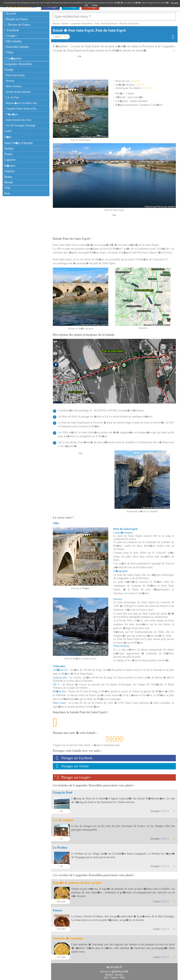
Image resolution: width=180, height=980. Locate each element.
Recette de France (17, 25)
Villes (9, 52)
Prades (8, 154)
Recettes (119, 973)
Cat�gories (13, 58)
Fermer (95, 5)
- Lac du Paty (12, 97)
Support (114, 976)
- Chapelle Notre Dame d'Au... (21, 109)
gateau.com (120, 969)
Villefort (10, 171)
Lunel (8, 131)
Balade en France (16, 19)
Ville (7, 188)
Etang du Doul (63, 791)
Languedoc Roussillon (18, 64)
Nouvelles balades (17, 47)
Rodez (8, 177)
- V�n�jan (11, 114)
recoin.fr (116, 965)
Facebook (12, 30)
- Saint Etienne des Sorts (18, 120)
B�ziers (10, 166)
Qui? (106, 976)
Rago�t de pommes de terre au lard (77, 881)
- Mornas (9, 81)
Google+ (11, 36)
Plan (123, 976)
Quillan (9, 149)
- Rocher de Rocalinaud (17, 92)
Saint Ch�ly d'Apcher (19, 143)
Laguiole (10, 160)
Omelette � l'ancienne (68, 937)
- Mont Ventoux (13, 86)
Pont (7, 193)
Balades (109, 973)
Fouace (58, 909)
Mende (9, 182)
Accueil (10, 14)
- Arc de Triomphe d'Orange (20, 125)
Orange (9, 70)
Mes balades (13, 41)
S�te (8, 137)
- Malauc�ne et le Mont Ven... (22, 103)
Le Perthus (60, 846)
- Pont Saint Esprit (15, 75)
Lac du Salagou (63, 818)
